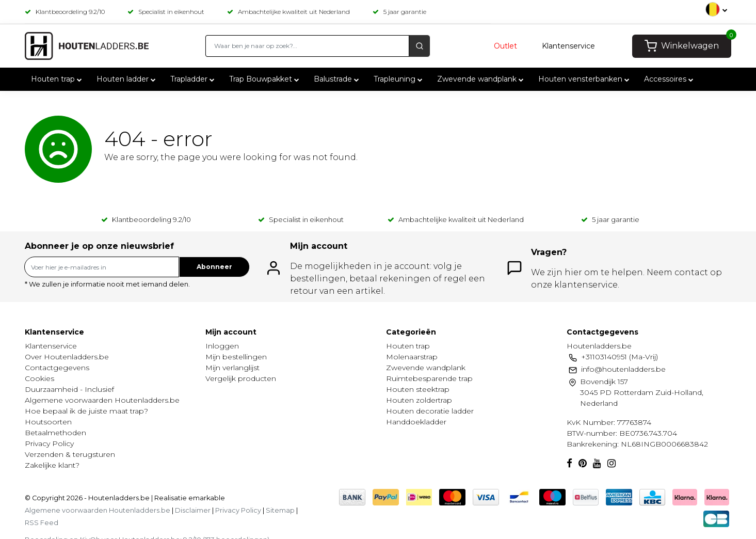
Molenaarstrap (412, 357)
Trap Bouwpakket (265, 79)
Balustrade (337, 79)
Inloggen (222, 346)
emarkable (206, 498)
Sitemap (280, 510)
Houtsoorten (48, 422)
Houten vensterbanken (585, 79)
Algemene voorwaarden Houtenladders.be (102, 400)
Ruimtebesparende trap (429, 378)
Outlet (505, 46)
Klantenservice (568, 46)
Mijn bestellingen (236, 357)
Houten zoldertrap (419, 400)
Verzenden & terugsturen (70, 454)
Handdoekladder (416, 422)
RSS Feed (42, 523)
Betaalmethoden (55, 433)
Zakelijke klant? (52, 465)
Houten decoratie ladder (430, 411)
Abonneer (214, 267)
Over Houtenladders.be (67, 357)
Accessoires (670, 79)
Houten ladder (127, 79)
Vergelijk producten (241, 378)
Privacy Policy (49, 443)
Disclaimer (193, 510)
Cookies (39, 378)
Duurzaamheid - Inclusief (69, 389)
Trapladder (194, 79)
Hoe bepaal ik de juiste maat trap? (86, 411)
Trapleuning (399, 79)
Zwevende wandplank (481, 79)
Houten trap (58, 79)
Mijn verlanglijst (232, 368)
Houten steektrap (418, 389)
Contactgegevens (57, 368)
